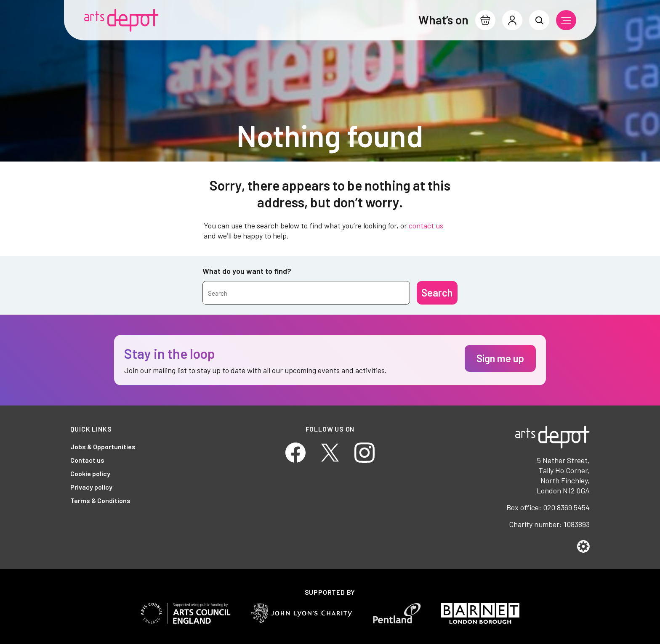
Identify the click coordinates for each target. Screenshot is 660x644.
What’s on (443, 20)
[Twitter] (330, 452)
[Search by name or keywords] (306, 293)
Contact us (87, 460)
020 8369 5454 (566, 507)
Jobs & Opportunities (103, 447)
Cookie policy (90, 473)
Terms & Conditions (100, 500)
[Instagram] (365, 452)
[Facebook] (295, 452)
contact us (426, 225)
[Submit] (437, 293)
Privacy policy (91, 487)
